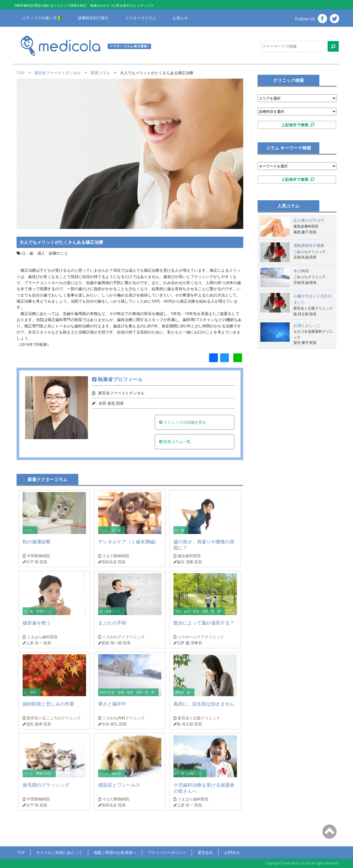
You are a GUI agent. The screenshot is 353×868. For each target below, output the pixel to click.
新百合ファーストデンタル (58, 73)
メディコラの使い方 (39, 18)
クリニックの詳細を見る (186, 422)
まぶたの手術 (112, 623)
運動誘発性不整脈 (309, 245)
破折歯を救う (37, 623)
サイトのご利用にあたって (59, 852)
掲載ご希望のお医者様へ (115, 852)
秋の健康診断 (37, 542)
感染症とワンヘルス (119, 785)
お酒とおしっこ (307, 325)
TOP (21, 73)
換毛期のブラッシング (46, 785)
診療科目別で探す (93, 18)
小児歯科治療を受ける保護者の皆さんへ (204, 788)
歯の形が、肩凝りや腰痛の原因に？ (204, 545)
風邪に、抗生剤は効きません (204, 704)
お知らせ (180, 18)
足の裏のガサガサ (309, 220)
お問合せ (232, 852)
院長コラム (100, 73)
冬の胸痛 (301, 271)
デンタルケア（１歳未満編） (129, 542)
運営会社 (205, 852)
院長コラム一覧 (178, 441)
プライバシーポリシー (167, 852)
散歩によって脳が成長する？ (204, 623)
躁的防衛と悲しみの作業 (48, 704)
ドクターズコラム (141, 18)
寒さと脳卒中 (112, 704)
